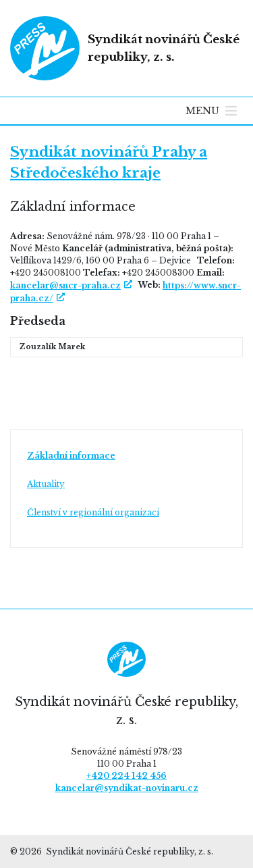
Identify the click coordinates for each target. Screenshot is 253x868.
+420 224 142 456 (126, 776)
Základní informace (71, 456)
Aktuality (46, 484)
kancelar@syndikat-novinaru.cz (127, 788)
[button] (202, 111)
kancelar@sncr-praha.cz (65, 285)
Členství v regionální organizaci (93, 512)
